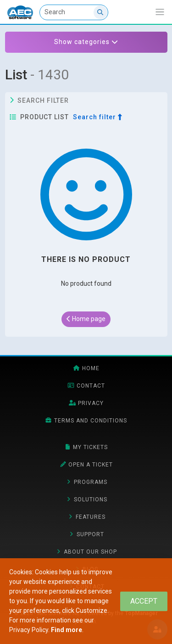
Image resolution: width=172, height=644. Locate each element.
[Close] (144, 601)
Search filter (39, 100)
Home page (86, 319)
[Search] (74, 12)
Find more (67, 630)
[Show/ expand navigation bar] (160, 12)
